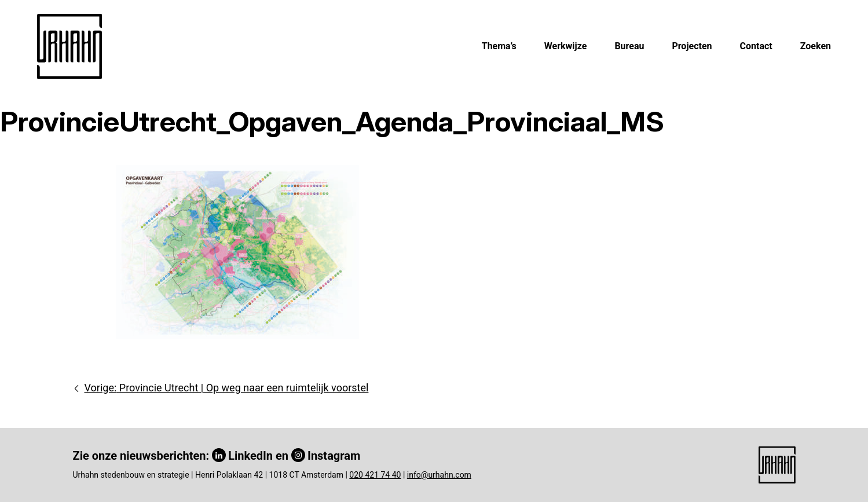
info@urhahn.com (439, 475)
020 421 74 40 (375, 475)
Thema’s (499, 46)
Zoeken (816, 46)
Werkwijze (566, 46)
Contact (756, 46)
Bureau (629, 46)
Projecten (692, 46)
